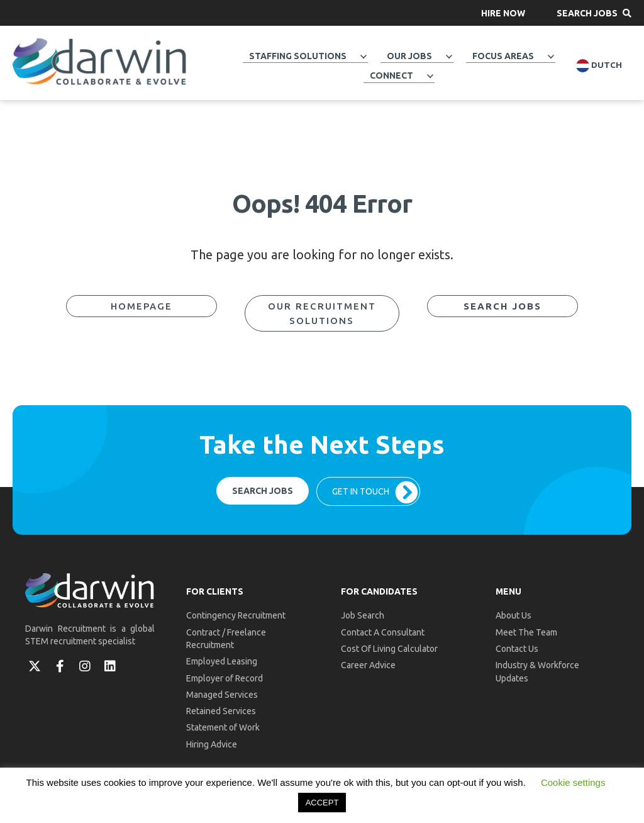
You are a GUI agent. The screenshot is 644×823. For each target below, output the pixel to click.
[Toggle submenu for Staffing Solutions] (364, 57)
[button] (503, 13)
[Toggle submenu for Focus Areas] (551, 57)
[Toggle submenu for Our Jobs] (449, 57)
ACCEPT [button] (322, 803)
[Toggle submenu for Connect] (430, 76)
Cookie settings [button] (573, 782)
